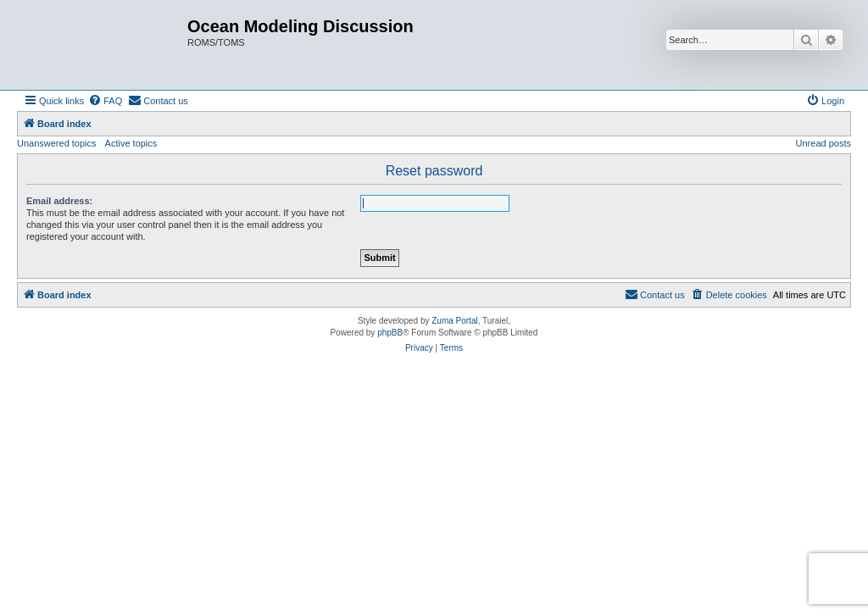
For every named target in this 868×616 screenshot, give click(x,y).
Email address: (59, 201)
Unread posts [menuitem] (823, 143)
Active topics (131, 143)
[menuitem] (105, 101)
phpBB (390, 333)
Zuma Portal (454, 321)
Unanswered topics (57, 143)
